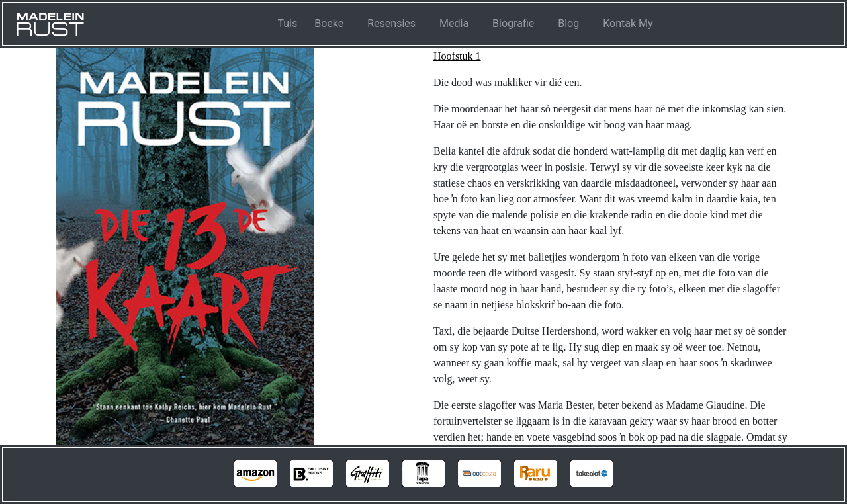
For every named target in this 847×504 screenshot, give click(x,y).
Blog (568, 23)
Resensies (391, 23)
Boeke (329, 23)
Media (454, 23)
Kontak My (628, 23)
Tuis (287, 23)
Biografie (513, 23)
